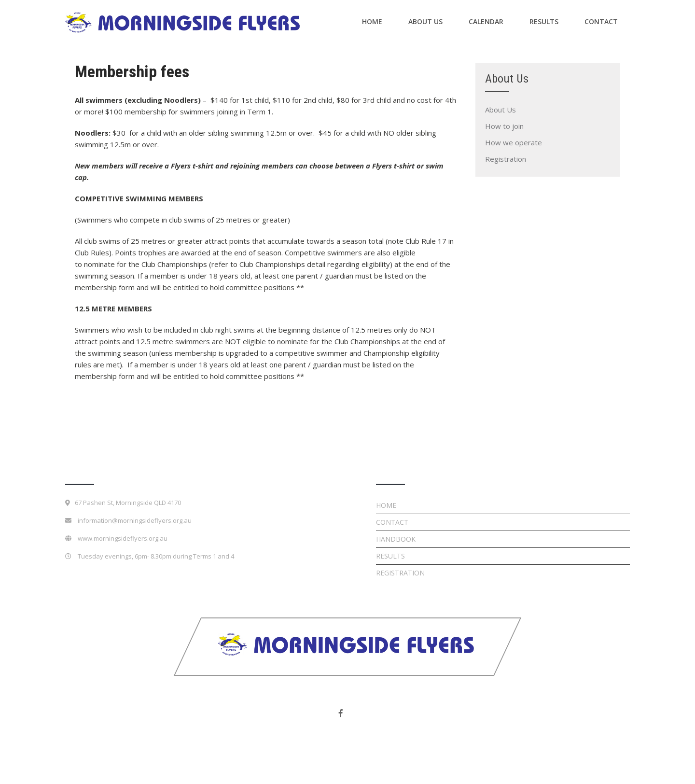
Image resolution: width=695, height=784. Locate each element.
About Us (425, 21)
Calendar (486, 21)
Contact (601, 21)
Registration (506, 159)
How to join (504, 126)
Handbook (396, 539)
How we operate (514, 142)
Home (372, 21)
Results (544, 21)
